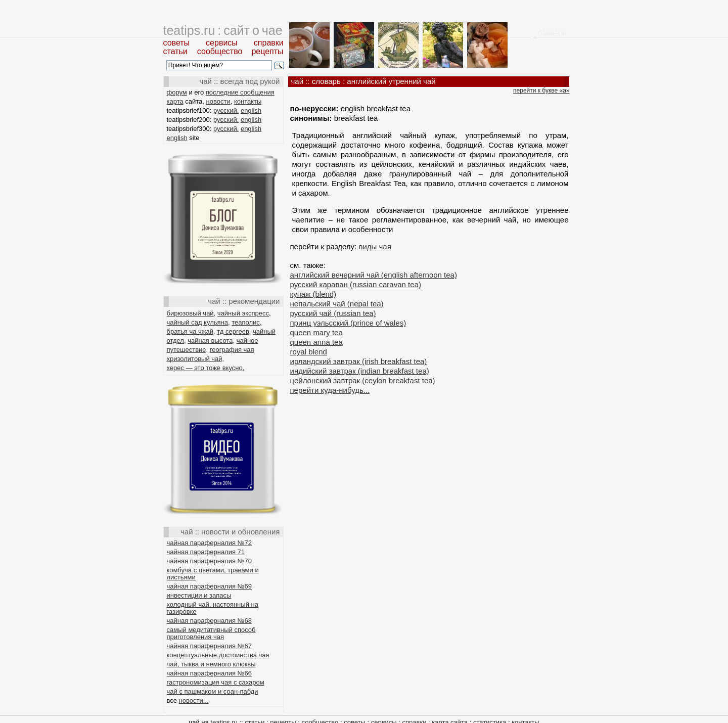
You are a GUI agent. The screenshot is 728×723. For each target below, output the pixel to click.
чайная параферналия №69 (210, 586)
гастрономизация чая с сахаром (216, 682)
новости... (194, 701)
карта (175, 101)
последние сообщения (240, 92)
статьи (175, 51)
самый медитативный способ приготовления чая (211, 633)
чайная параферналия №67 (210, 646)
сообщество (220, 51)
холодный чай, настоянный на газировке (213, 608)
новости (218, 101)
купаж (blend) (313, 294)
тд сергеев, (234, 331)
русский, (226, 110)
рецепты (267, 51)
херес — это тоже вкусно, (206, 368)
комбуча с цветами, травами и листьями (213, 574)
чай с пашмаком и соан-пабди (213, 691)
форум (177, 92)
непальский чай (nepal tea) (337, 304)
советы (177, 43)
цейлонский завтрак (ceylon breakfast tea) (363, 380)
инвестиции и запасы (199, 595)
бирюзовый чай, (191, 313)
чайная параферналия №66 (210, 673)
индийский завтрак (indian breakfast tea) (360, 371)
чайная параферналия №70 (210, 561)
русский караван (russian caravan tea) (356, 284)
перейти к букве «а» (541, 91)
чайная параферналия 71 (206, 552)
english (251, 110)
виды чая (375, 246)
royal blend (309, 352)
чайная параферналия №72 (210, 543)
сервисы (222, 43)
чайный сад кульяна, (198, 322)
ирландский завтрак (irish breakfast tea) (359, 361)
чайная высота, (211, 341)
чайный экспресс (243, 313)
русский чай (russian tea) (333, 313)
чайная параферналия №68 (210, 621)
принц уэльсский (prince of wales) (348, 323)
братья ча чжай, (191, 331)
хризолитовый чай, (196, 359)
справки (269, 43)
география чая (232, 350)
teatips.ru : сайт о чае (223, 30)
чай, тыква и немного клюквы (211, 664)
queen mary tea (316, 332)
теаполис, (246, 322)
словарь (326, 81)
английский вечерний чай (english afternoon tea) (374, 275)
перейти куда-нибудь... (330, 390)
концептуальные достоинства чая (218, 655)
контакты (248, 101)
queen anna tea (316, 342)
